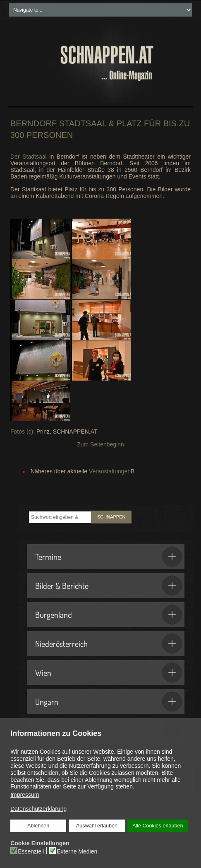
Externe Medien (77, 851)
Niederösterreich (109, 644)
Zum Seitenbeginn (100, 444)
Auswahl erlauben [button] (97, 826)
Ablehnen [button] (38, 826)
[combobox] (60, 517)
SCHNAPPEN (111, 517)
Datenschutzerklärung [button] (38, 809)
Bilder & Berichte (109, 586)
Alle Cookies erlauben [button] (158, 826)
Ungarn (109, 702)
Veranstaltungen (110, 471)
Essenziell (31, 851)
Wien (109, 673)
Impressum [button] (25, 795)
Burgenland (109, 615)
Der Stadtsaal (29, 157)
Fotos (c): (23, 432)
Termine (109, 557)
